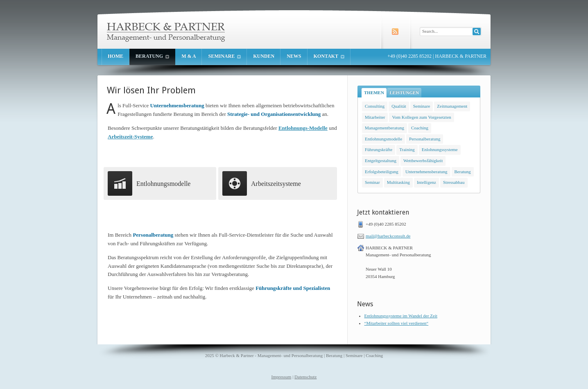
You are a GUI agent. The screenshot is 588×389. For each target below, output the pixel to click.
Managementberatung (384, 128)
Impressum (282, 377)
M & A (189, 56)
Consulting (375, 106)
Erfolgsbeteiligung (382, 172)
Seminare (224, 56)
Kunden (264, 56)
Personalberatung (425, 139)
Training (407, 149)
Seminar (372, 182)
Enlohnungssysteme (440, 149)
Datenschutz (305, 377)
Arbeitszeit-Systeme (130, 137)
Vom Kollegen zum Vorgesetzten (421, 117)
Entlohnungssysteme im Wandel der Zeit (401, 316)
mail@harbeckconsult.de (388, 236)
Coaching (420, 128)
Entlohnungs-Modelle (303, 128)
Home (115, 56)
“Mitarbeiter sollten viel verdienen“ (397, 323)
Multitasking (398, 182)
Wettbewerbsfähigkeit (423, 161)
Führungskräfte (379, 149)
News (294, 56)
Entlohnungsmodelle (383, 139)
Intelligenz (426, 182)
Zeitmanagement (452, 106)
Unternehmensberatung (426, 172)
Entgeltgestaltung (381, 161)
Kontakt (329, 56)
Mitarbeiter (375, 117)
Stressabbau (454, 182)
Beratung (152, 56)
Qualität (399, 106)
